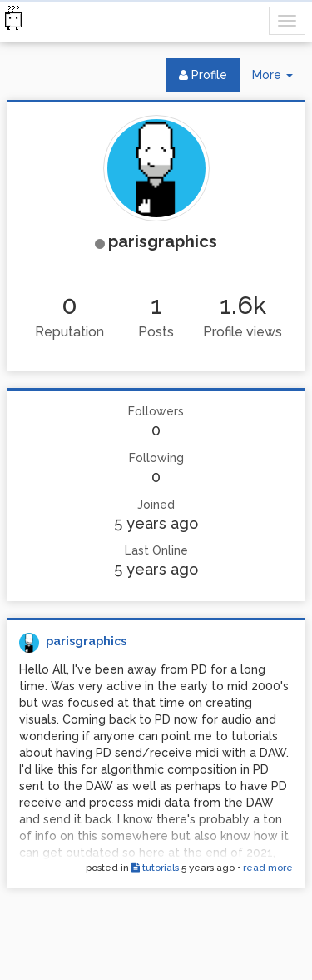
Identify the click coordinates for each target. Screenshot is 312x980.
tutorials (155, 868)
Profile (203, 75)
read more (268, 868)
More (279, 79)
